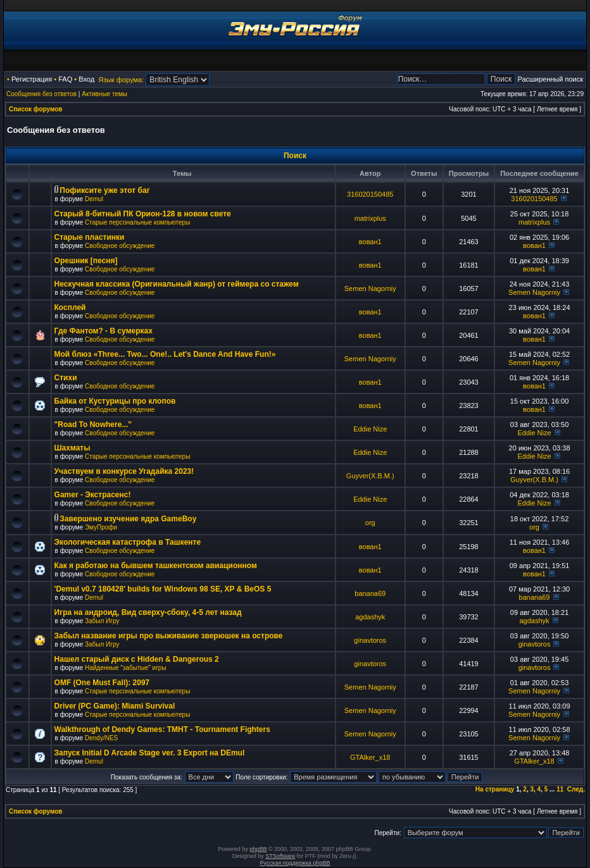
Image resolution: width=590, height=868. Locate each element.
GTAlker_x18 (370, 757)
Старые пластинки (90, 237)
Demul (94, 199)
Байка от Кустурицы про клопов (115, 401)
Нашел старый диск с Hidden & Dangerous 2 (137, 659)
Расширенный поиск (550, 79)
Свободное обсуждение (120, 246)
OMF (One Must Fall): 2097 (102, 683)
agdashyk (370, 617)
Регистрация (32, 79)
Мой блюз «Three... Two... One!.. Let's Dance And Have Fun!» (165, 354)
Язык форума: (121, 80)
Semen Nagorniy (370, 288)
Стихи (66, 378)
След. (576, 789)
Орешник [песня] (86, 261)
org (370, 523)
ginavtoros (370, 640)
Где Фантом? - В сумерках (104, 331)
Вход (86, 79)
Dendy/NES (101, 738)
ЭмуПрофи (101, 527)
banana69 (370, 593)
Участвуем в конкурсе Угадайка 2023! (124, 471)
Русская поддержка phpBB (295, 863)
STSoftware (280, 856)
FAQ (65, 79)
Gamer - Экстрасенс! (93, 495)
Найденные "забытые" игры (126, 668)
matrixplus (370, 218)
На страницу (495, 789)
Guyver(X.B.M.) (370, 476)
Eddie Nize (370, 429)
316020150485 (370, 194)
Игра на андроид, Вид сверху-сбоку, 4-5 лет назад (148, 612)
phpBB (258, 849)
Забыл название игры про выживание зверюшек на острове (169, 636)
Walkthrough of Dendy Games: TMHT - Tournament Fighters (162, 729)
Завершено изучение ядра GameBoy (128, 519)
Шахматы (72, 448)
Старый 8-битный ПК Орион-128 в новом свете (143, 214)
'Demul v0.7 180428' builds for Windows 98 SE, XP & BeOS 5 (163, 589)
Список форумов (36, 109)
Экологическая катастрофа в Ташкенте (128, 542)
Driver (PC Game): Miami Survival (115, 706)
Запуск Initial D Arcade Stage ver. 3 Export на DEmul (150, 753)
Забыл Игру (102, 621)
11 (560, 789)
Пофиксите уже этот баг (104, 190)
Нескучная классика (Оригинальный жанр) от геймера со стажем (177, 284)
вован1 (370, 242)
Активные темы (104, 94)
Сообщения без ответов (41, 94)
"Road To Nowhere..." (93, 425)
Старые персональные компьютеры (137, 222)
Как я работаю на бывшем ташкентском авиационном (156, 566)
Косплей (70, 307)
